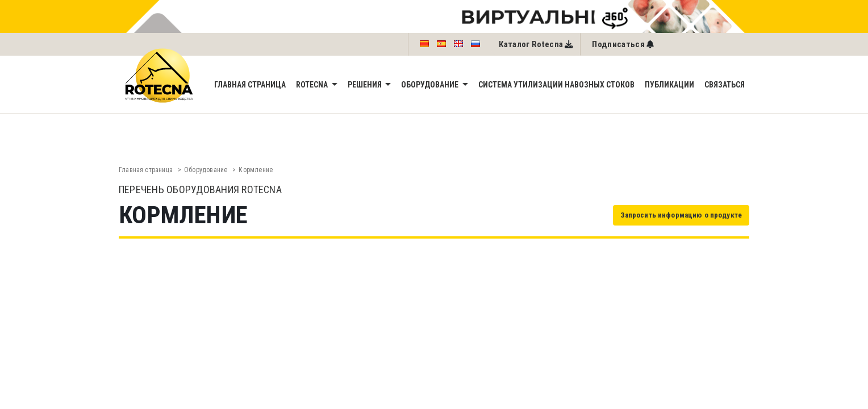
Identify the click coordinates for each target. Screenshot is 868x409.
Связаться (725, 85)
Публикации (669, 85)
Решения (366, 85)
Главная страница (250, 85)
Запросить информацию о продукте (681, 215)
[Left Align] (623, 44)
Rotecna (313, 85)
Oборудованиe (431, 85)
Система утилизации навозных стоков (556, 85)
